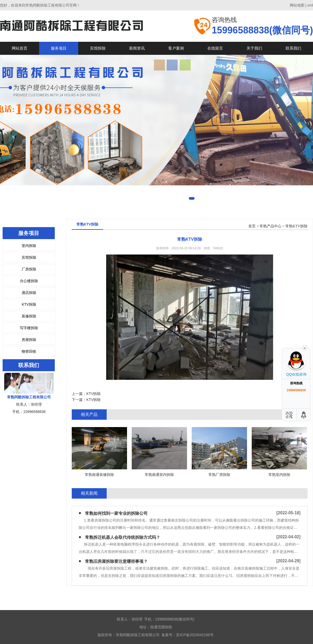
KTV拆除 (29, 304)
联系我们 (293, 48)
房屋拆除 (29, 340)
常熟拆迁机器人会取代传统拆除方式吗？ (123, 537)
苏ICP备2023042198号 (195, 635)
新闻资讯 (137, 48)
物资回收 (29, 351)
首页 (252, 226)
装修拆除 (29, 316)
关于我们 (254, 48)
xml (310, 5)
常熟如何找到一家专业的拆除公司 (116, 513)
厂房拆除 (29, 269)
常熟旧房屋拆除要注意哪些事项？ (116, 561)
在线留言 (215, 48)
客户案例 (176, 48)
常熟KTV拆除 (296, 226)
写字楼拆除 (29, 328)
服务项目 (59, 48)
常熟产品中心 (270, 226)
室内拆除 (29, 246)
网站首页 (20, 48)
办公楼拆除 (29, 281)
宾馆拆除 (98, 48)
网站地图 (297, 5)
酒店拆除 (29, 293)
